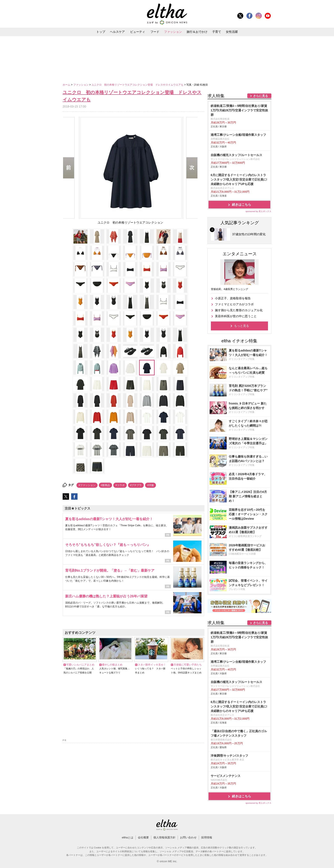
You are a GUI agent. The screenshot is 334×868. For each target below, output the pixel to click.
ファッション (173, 32)
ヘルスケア (117, 32)
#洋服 (150, 485)
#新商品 (106, 485)
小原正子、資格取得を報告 (233, 298)
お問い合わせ (188, 837)
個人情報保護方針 (164, 837)
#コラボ (120, 485)
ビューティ (138, 32)
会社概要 (143, 837)
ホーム (67, 85)
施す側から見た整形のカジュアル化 (239, 310)
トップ (101, 32)
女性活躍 (232, 32)
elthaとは (128, 837)
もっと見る (242, 326)
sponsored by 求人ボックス (258, 211)
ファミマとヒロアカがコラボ (234, 304)
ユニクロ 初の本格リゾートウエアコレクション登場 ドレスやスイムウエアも (138, 85)
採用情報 (207, 837)
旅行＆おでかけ (197, 32)
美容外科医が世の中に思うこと (236, 316)
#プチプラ (136, 485)
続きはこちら (242, 204)
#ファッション (87, 485)
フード (155, 32)
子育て (217, 32)
